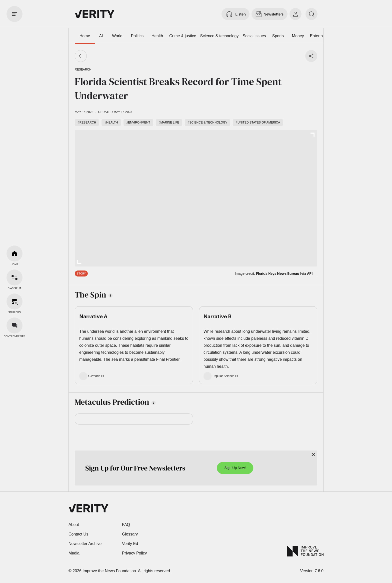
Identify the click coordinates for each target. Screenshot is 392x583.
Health (157, 36)
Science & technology (219, 36)
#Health (111, 122)
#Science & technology (207, 122)
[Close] (313, 454)
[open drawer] (14, 14)
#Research (87, 122)
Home (85, 36)
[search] (311, 14)
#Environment (138, 122)
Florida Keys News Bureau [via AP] (284, 273)
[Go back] (81, 56)
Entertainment (322, 36)
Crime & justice (183, 36)
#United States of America (258, 122)
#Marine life (169, 122)
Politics (137, 36)
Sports (278, 36)
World (117, 36)
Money (298, 36)
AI (101, 36)
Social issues (254, 36)
